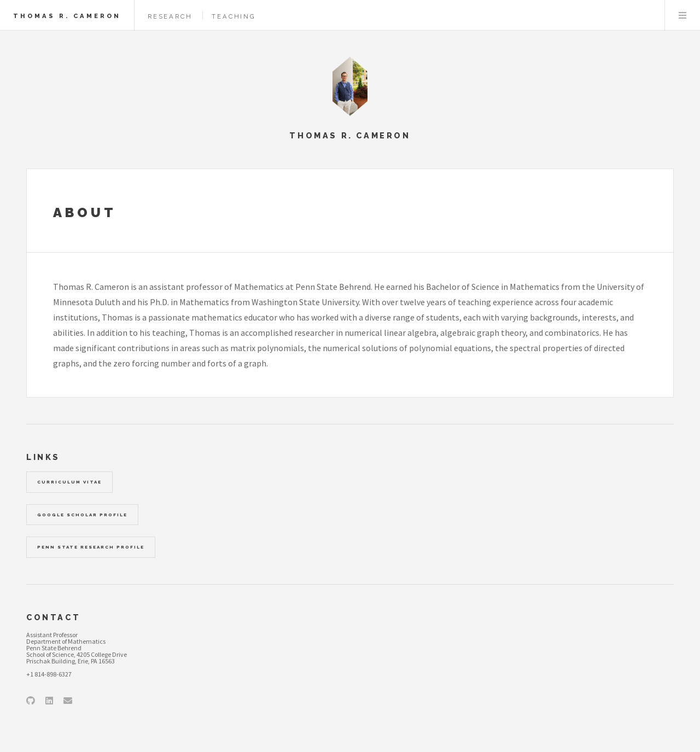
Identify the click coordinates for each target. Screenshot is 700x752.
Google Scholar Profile (82, 515)
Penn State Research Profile (91, 547)
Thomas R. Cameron (67, 16)
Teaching (234, 16)
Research (170, 16)
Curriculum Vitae (69, 482)
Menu (682, 15)
